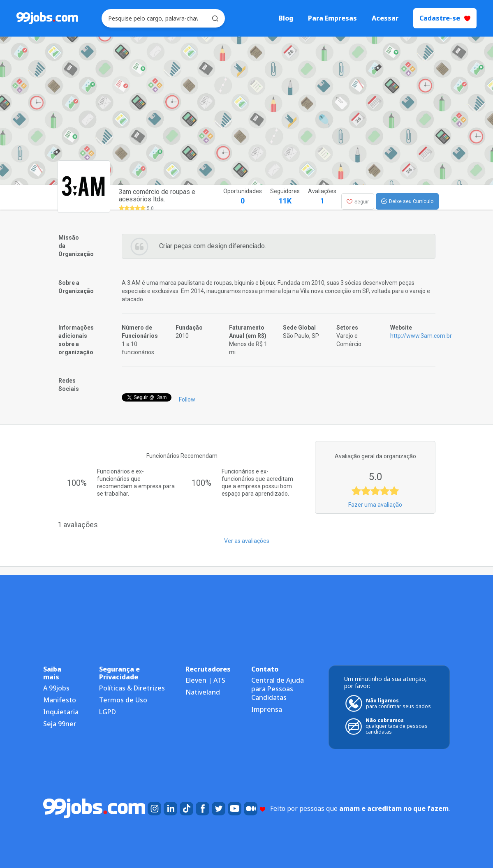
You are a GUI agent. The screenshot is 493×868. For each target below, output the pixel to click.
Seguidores (285, 197)
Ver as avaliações (247, 541)
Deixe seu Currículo (407, 201)
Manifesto (60, 700)
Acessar (385, 18)
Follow (187, 399)
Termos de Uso (123, 700)
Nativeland (203, 692)
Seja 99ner (60, 724)
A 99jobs (56, 688)
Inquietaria (61, 712)
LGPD (108, 712)
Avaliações (322, 197)
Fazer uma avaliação (375, 505)
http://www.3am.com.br (421, 336)
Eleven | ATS (205, 680)
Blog (286, 18)
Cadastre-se (445, 18)
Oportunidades (243, 197)
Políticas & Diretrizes (132, 688)
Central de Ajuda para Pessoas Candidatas (278, 689)
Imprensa (267, 709)
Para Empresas (332, 18)
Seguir (358, 202)
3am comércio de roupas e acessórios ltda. (157, 195)
